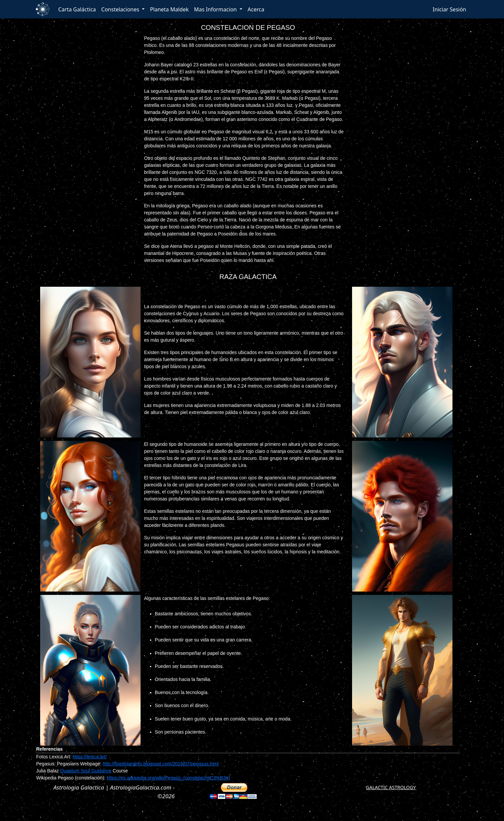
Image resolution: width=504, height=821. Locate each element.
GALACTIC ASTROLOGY (391, 787)
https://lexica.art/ (90, 757)
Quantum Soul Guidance (86, 771)
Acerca (256, 9)
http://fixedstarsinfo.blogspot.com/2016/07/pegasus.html (161, 764)
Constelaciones (121, 9)
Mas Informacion (216, 9)
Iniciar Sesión (449, 9)
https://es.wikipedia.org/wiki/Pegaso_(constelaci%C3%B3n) (168, 778)
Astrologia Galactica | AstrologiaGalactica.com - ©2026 (114, 792)
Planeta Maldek (169, 9)
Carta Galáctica (77, 9)
